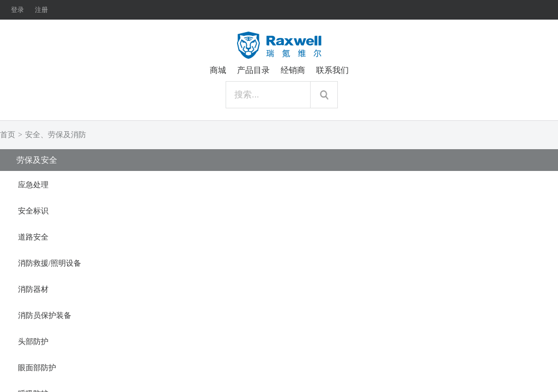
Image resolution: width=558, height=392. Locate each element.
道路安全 (33, 237)
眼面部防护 (37, 368)
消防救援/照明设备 (50, 263)
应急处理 (33, 185)
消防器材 (33, 289)
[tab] (279, 184)
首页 (8, 135)
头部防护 (33, 342)
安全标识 (33, 211)
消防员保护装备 (45, 316)
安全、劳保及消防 (56, 135)
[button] (279, 184)
